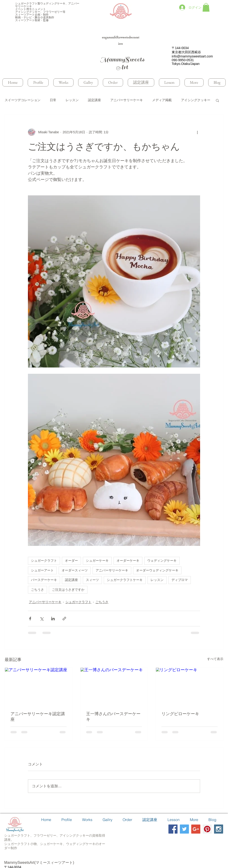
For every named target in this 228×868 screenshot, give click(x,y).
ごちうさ (37, 590)
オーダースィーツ (75, 570)
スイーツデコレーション (23, 100)
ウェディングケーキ (162, 561)
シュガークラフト (44, 561)
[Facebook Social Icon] (173, 829)
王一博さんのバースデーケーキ (113, 717)
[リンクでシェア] (64, 619)
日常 (53, 100)
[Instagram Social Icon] (219, 829)
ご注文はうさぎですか (68, 590)
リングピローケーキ (180, 714)
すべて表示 (215, 659)
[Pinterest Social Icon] (207, 829)
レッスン (72, 100)
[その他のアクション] (197, 132)
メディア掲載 (162, 100)
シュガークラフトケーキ (125, 580)
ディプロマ (180, 580)
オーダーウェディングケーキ (157, 570)
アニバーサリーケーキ (127, 100)
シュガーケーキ (97, 561)
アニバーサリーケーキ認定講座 (38, 717)
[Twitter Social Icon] (184, 829)
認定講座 (94, 100)
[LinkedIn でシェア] (53, 619)
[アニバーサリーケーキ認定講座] (39, 687)
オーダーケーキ (128, 561)
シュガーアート (42, 570)
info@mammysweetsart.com (192, 56)
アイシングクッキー (196, 100)
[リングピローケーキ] (189, 687)
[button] (206, 7)
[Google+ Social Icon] (196, 829)
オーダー (71, 561)
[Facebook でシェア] (30, 619)
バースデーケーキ (44, 580)
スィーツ (92, 580)
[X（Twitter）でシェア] (42, 619)
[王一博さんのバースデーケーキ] (114, 687)
